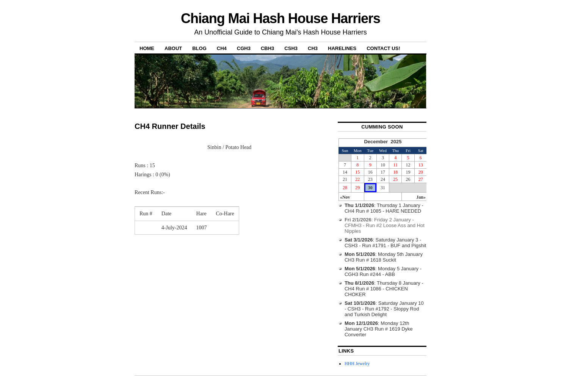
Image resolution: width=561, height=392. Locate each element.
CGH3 (244, 48)
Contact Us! (383, 48)
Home (147, 48)
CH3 (313, 48)
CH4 (222, 48)
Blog (199, 48)
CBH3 (267, 48)
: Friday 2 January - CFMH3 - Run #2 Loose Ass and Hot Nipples (385, 225)
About (173, 48)
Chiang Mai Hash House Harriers (280, 18)
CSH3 (291, 48)
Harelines (342, 48)
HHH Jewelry (357, 364)
